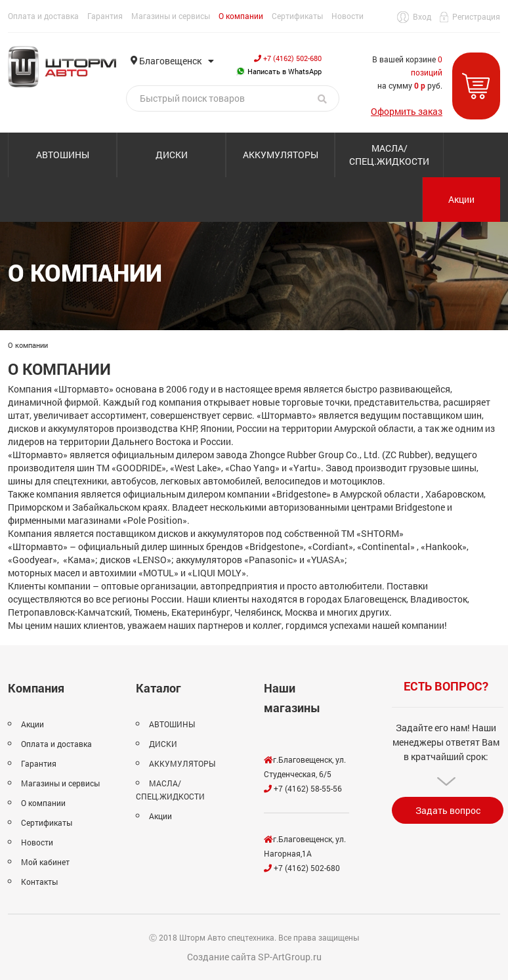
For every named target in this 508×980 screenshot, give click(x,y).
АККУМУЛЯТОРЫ (281, 155)
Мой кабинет (45, 862)
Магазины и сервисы (171, 16)
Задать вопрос (448, 810)
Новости (348, 16)
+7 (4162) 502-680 (288, 58)
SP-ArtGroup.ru (290, 957)
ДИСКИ (172, 155)
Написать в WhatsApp (279, 71)
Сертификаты (297, 16)
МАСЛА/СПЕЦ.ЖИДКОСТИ (389, 155)
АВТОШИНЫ (63, 155)
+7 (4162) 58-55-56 (303, 788)
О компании (241, 16)
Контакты (39, 882)
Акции (461, 199)
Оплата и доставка (43, 16)
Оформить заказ (407, 111)
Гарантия (105, 16)
